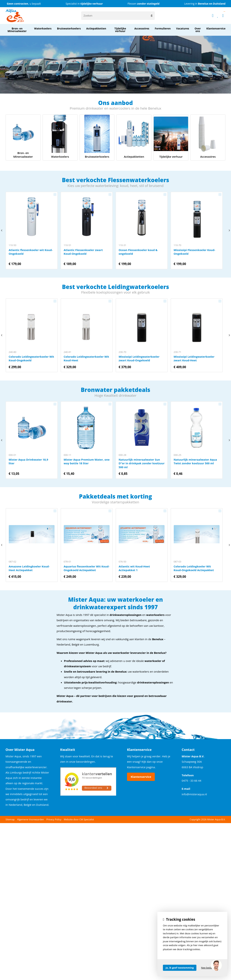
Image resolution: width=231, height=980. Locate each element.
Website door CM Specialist (79, 819)
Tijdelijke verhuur (171, 137)
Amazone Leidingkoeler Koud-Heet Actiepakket (32, 545)
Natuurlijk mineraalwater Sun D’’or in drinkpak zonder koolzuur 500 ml (142, 440)
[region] (216, 965)
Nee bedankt (208, 968)
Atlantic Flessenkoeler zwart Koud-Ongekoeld (87, 230)
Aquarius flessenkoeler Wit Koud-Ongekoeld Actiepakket (87, 545)
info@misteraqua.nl (194, 794)
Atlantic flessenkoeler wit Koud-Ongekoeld (32, 230)
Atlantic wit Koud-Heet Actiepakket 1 (142, 545)
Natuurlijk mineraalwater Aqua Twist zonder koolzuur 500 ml (197, 440)
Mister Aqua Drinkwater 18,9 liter (32, 440)
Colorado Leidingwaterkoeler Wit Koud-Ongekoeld (32, 335)
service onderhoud (97, 137)
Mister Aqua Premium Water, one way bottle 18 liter (87, 440)
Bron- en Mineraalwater (23, 137)
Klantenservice (141, 777)
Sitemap (10, 819)
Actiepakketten (134, 137)
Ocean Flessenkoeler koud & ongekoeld (142, 230)
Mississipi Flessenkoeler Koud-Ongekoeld (197, 230)
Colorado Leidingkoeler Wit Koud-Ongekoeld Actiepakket (197, 545)
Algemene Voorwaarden (31, 819)
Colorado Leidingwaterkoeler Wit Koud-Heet (87, 335)
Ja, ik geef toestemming (180, 968)
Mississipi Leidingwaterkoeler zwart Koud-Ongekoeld (142, 335)
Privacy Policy (54, 819)
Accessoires (208, 137)
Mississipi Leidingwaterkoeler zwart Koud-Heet (197, 335)
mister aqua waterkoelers (60, 137)
